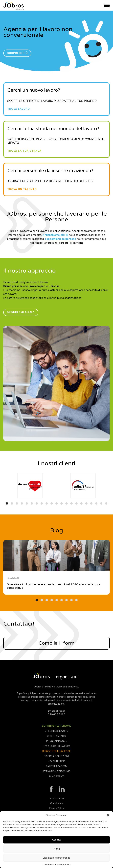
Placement (56, 776)
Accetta (56, 840)
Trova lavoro (19, 109)
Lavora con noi (56, 798)
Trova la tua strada (24, 151)
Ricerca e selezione (57, 756)
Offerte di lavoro (56, 731)
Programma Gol (56, 741)
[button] (108, 815)
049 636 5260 (56, 714)
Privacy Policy (64, 864)
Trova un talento (22, 189)
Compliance (57, 803)
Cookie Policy (49, 864)
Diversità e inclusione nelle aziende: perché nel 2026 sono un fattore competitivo (53, 586)
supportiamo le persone (61, 239)
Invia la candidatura (57, 746)
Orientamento (56, 736)
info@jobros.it (56, 711)
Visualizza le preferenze (56, 858)
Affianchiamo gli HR (55, 235)
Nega (57, 849)
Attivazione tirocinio (56, 771)
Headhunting (56, 761)
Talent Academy (57, 766)
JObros (14, 5)
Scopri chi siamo (21, 312)
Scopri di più (17, 53)
